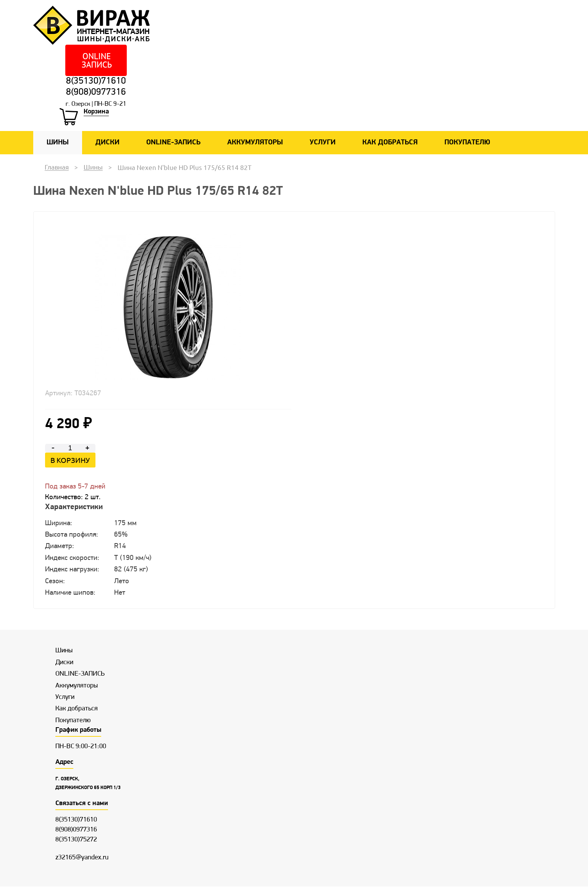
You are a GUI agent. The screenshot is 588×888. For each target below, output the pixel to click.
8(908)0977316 (96, 93)
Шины (58, 144)
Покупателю (467, 144)
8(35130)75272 (76, 841)
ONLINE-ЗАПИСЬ (173, 144)
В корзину (70, 461)
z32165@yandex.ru (82, 859)
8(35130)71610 (96, 82)
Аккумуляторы (255, 144)
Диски (107, 144)
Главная (57, 168)
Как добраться (390, 144)
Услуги (323, 144)
